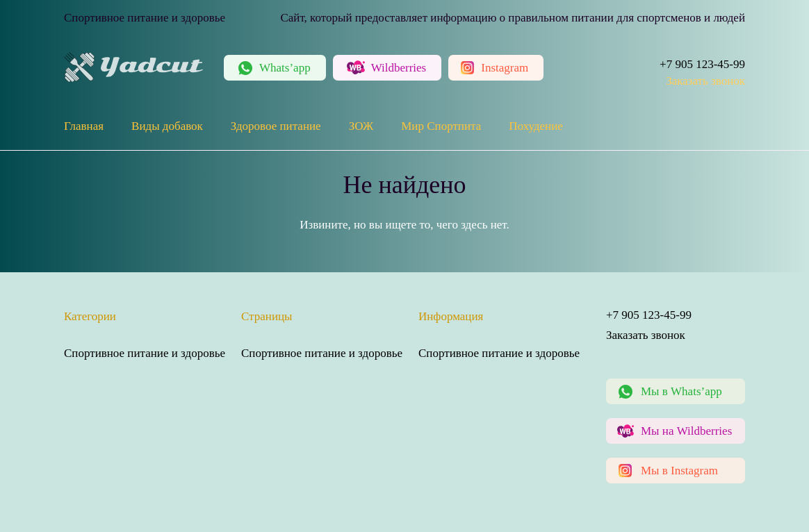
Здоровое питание (276, 126)
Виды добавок (167, 126)
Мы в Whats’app (681, 391)
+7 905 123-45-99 (702, 64)
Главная (84, 126)
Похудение (536, 126)
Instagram (505, 68)
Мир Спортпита (441, 126)
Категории (90, 316)
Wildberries (399, 68)
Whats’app (285, 68)
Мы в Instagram (679, 471)
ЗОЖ (361, 126)
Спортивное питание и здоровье (145, 353)
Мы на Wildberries (686, 431)
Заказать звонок (705, 81)
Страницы (267, 316)
